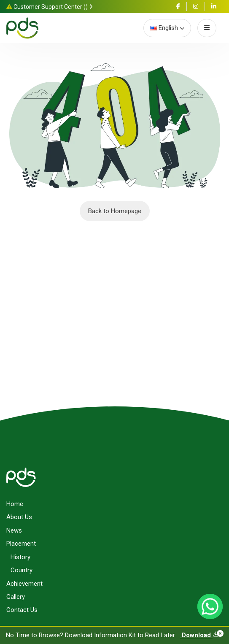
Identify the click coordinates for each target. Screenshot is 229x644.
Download (199, 635)
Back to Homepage (115, 211)
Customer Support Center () (50, 7)
